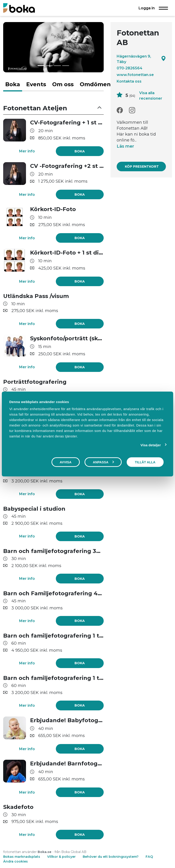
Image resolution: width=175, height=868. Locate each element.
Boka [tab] (13, 84)
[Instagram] (132, 110)
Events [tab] (36, 84)
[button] (53, 108)
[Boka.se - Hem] (19, 8)
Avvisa (66, 462)
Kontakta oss (129, 81)
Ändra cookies (15, 861)
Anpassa (103, 462)
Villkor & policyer (61, 857)
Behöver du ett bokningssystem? (111, 857)
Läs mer (125, 146)
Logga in (147, 8)
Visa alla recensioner (151, 96)
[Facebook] (120, 110)
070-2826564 (130, 68)
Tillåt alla (145, 462)
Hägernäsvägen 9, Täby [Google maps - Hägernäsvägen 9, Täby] (141, 59)
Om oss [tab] (63, 84)
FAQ (149, 857)
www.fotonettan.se (135, 75)
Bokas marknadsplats (22, 857)
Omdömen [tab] (95, 84)
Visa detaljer (151, 445)
